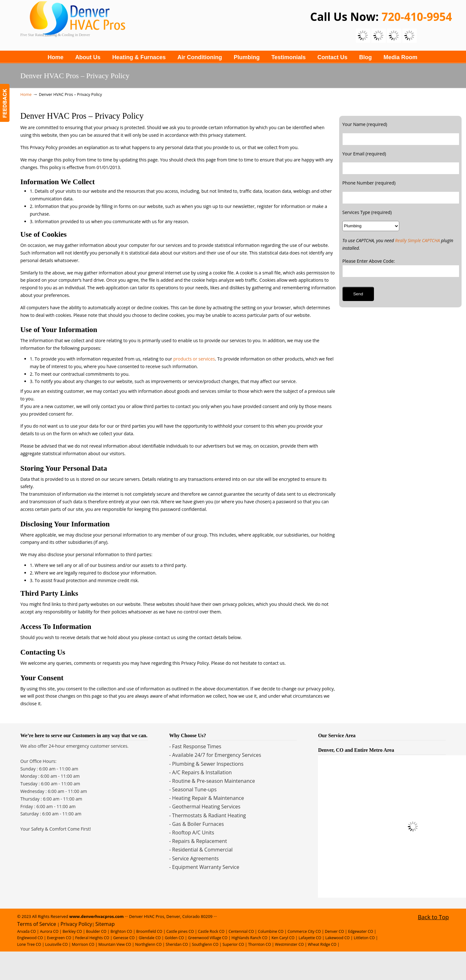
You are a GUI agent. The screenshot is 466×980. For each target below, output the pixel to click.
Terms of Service (37, 924)
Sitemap (105, 924)
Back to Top (433, 917)
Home (26, 94)
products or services (194, 359)
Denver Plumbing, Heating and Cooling (115, 23)
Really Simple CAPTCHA (418, 240)
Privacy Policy (76, 924)
